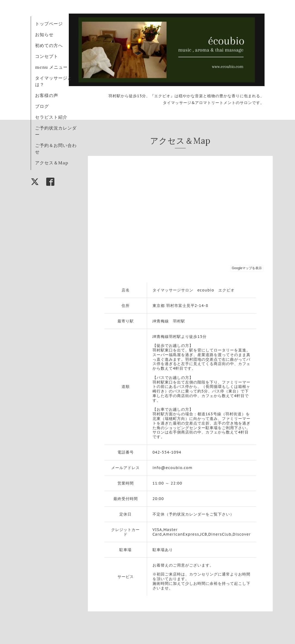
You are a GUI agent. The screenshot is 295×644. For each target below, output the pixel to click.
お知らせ (44, 34)
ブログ (42, 106)
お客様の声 (47, 95)
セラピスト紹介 (51, 117)
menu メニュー (54, 67)
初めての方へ (49, 45)
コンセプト (47, 56)
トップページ (49, 24)
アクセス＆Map (52, 163)
